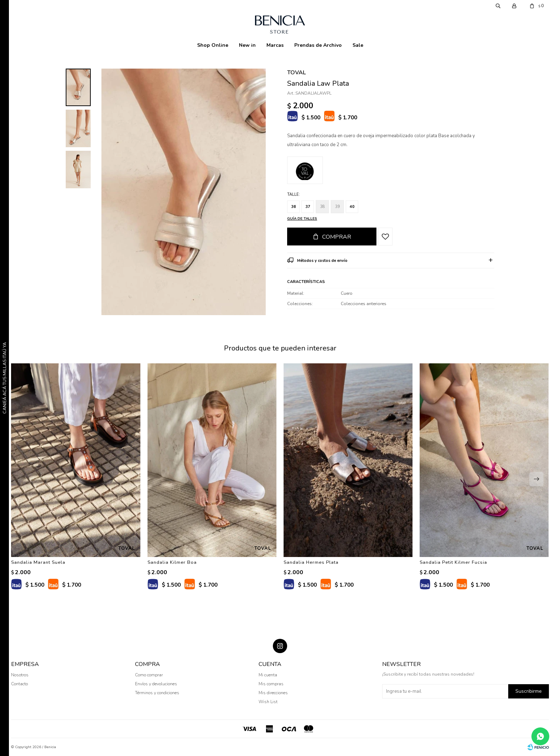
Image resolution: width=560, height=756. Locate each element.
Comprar (337, 237)
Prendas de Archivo (318, 45)
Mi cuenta (268, 675)
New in (247, 45)
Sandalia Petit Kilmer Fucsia (453, 562)
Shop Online (213, 45)
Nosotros (20, 675)
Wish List (268, 702)
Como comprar (149, 675)
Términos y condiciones (157, 693)
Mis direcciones (273, 693)
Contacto (19, 684)
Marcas (275, 45)
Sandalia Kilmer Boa (172, 562)
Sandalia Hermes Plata (311, 562)
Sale (358, 45)
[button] (536, 479)
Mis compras (271, 684)
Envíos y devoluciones (156, 684)
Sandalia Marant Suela (38, 562)
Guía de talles (302, 219)
